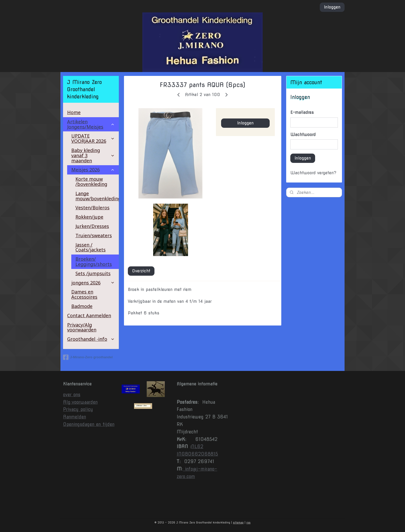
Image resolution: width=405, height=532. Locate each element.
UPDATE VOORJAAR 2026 (93, 138)
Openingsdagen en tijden (89, 424)
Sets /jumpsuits (93, 273)
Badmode (82, 306)
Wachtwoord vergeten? (313, 173)
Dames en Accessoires (84, 294)
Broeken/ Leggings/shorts (94, 261)
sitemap (238, 522)
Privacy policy (78, 409)
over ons (72, 395)
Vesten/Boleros (92, 208)
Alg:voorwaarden (80, 402)
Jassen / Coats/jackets (91, 247)
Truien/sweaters (94, 235)
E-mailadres (302, 112)
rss (248, 522)
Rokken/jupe (89, 217)
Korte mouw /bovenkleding (91, 181)
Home (74, 112)
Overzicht (141, 271)
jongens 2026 (93, 283)
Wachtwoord (303, 135)
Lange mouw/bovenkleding (97, 196)
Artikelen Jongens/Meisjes (91, 124)
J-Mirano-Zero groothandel (88, 357)
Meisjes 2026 (93, 170)
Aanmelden (75, 417)
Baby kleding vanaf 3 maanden (93, 155)
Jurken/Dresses (92, 226)
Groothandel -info (91, 339)
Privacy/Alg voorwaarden (82, 327)
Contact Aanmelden (89, 315)
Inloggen (332, 7)
